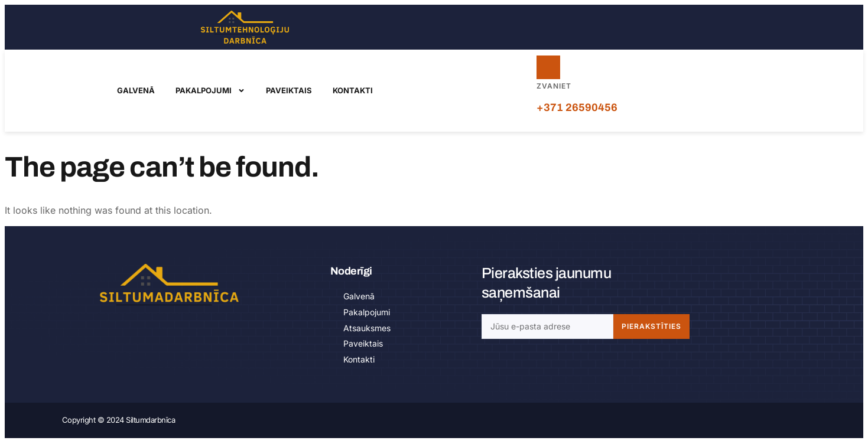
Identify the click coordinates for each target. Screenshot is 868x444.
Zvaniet (554, 86)
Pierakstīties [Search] (651, 327)
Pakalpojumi (210, 91)
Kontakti (353, 91)
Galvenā (136, 91)
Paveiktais (289, 91)
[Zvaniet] (549, 68)
